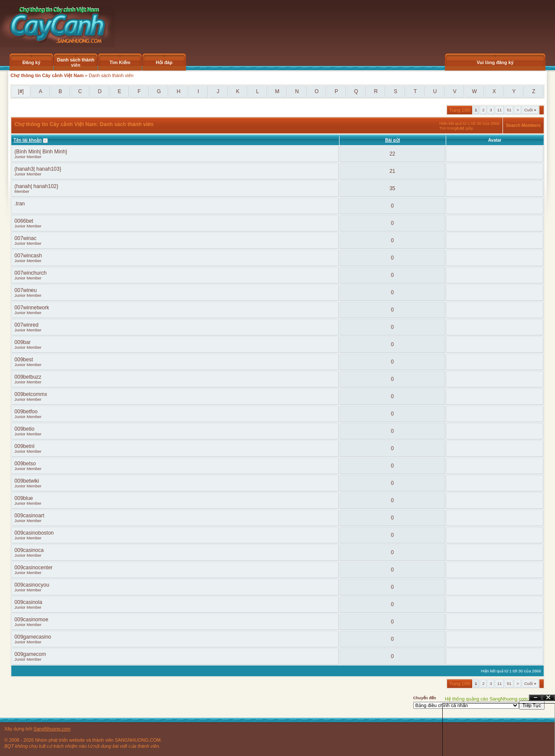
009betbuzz (28, 377)
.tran (20, 204)
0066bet (24, 221)
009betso (25, 464)
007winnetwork (32, 308)
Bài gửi (392, 140)
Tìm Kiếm (120, 62)
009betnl (24, 446)
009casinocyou (32, 585)
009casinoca (29, 550)
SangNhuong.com (52, 729)
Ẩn (535, 698)
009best (24, 360)
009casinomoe (31, 620)
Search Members (523, 125)
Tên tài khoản (28, 140)
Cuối (530, 110)
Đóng (548, 698)
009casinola (28, 602)
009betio (24, 429)
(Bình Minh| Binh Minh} (41, 152)
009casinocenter (33, 568)
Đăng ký (31, 62)
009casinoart (29, 516)
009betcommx (31, 394)
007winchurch (30, 273)
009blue (24, 498)
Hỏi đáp (164, 62)
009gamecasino (33, 637)
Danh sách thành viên (76, 62)
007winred (26, 325)
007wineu (25, 290)
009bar (22, 342)
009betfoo (26, 412)
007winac (25, 238)
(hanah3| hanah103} (38, 169)
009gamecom (30, 654)
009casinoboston (34, 533)
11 (499, 110)
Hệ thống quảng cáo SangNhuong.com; (487, 699)
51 (509, 110)
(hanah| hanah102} (36, 186)
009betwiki (27, 481)
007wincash (28, 256)
